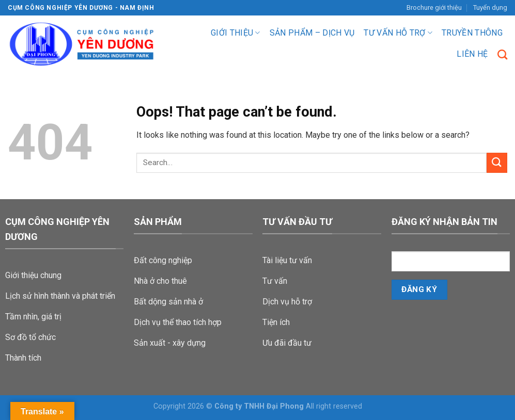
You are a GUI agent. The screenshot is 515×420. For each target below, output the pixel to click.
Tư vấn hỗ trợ (398, 33)
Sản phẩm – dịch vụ (312, 33)
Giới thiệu (236, 33)
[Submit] (497, 163)
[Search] (502, 54)
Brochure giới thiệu (434, 7)
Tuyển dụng (490, 7)
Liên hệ (472, 54)
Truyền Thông (472, 33)
